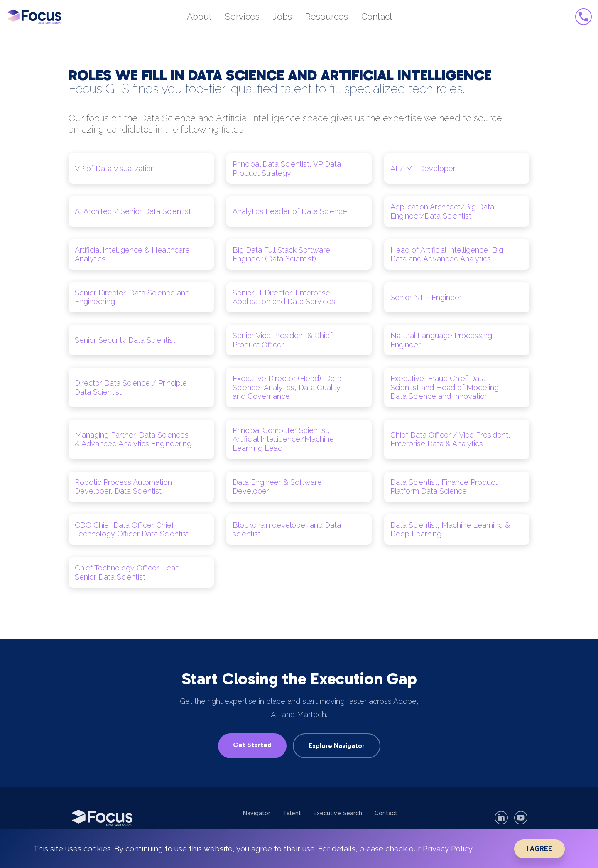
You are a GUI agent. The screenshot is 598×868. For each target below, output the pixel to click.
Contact (386, 813)
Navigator (257, 813)
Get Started (252, 745)
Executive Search (338, 813)
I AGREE (539, 849)
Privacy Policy (448, 849)
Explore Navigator (337, 746)
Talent (292, 813)
